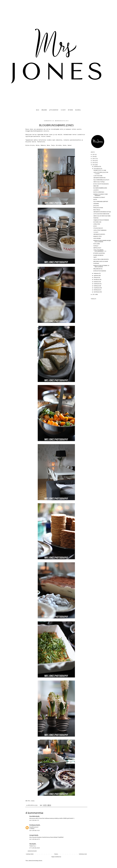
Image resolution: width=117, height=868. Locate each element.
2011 (94, 294)
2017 (94, 155)
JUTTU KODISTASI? (54, 110)
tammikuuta (97, 292)
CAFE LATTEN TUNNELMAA (100, 230)
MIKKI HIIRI (96, 186)
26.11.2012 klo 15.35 (34, 830)
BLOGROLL (78, 110)
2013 (94, 163)
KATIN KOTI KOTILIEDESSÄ (100, 271)
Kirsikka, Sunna (61, 145)
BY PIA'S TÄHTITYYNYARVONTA (101, 184)
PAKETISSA (96, 218)
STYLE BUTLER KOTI (98, 228)
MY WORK (70, 110)
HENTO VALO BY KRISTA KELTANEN (102, 216)
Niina (38, 145)
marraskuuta (97, 169)
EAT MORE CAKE (97, 222)
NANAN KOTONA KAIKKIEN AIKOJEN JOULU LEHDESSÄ (102, 241)
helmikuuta (97, 290)
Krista (32, 145)
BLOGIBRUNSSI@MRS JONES (100, 188)
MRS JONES (44, 110)
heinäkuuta (97, 280)
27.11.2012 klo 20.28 (34, 848)
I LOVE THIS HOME (98, 176)
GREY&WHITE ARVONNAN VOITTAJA (102, 212)
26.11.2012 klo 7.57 (34, 820)
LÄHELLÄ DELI (97, 224)
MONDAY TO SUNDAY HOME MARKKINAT (100, 195)
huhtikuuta (96, 286)
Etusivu (56, 854)
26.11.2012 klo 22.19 (34, 839)
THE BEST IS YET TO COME (100, 170)
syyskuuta (96, 276)
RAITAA (95, 200)
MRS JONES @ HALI (98, 269)
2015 (94, 159)
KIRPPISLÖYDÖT (97, 248)
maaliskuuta (97, 288)
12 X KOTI (63, 110)
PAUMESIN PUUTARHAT (99, 197)
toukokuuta (97, 284)
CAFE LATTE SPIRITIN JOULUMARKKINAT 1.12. (100, 251)
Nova (48, 145)
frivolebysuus (33, 825)
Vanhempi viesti (83, 854)
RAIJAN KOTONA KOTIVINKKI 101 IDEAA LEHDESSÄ (101, 266)
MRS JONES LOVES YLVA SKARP (101, 261)
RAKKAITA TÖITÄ (97, 236)
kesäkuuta (96, 282)
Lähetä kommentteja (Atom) (35, 861)
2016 (94, 157)
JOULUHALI (96, 206)
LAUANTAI (96, 190)
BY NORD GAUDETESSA (99, 253)
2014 (94, 161)
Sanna (69, 145)
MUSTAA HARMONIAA (99, 192)
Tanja (53, 145)
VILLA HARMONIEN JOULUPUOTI (101, 180)
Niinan (46, 135)
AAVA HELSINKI (97, 238)
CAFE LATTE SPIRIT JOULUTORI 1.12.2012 (101, 173)
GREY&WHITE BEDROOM (99, 178)
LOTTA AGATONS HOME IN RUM (101, 214)
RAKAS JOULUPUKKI (98, 208)
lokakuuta (96, 273)
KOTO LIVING (97, 244)
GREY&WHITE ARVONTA (99, 234)
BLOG (38, 110)
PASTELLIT (96, 246)
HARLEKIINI (96, 204)
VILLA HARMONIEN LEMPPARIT (101, 202)
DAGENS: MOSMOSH (98, 255)
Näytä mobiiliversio (56, 857)
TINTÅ (95, 257)
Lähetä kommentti (32, 851)
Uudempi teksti (30, 854)
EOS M (95, 226)
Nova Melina (32, 816)
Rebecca (43, 145)
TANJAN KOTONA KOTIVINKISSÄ (101, 220)
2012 (94, 165)
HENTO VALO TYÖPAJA (99, 182)
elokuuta (96, 278)
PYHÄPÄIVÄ (96, 263)
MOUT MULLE (97, 210)
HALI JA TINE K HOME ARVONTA (101, 259)
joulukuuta (96, 166)
